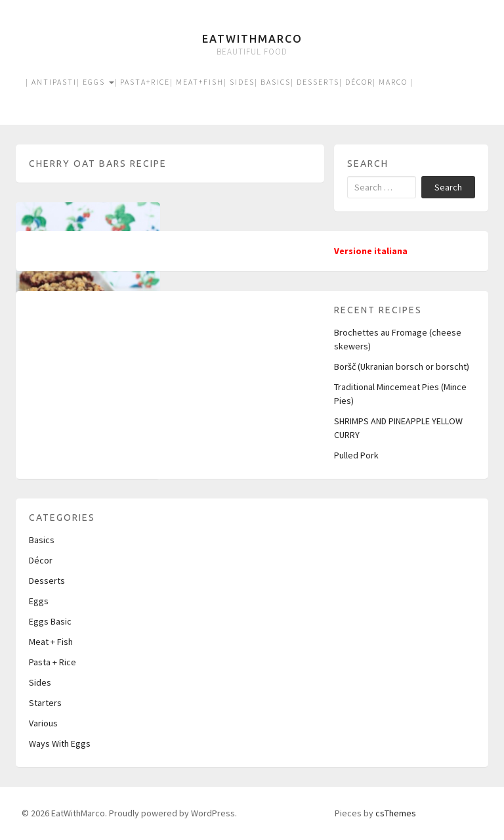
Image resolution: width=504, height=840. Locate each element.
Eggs (39, 601)
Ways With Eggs (60, 743)
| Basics (273, 82)
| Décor (356, 82)
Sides (40, 682)
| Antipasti (51, 82)
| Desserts (315, 82)
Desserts (47, 581)
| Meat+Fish (197, 82)
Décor (41, 560)
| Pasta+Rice (142, 82)
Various (43, 723)
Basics (42, 540)
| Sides (239, 82)
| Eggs (95, 82)
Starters (45, 703)
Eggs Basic (50, 621)
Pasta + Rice (52, 662)
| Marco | (393, 82)
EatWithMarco (252, 39)
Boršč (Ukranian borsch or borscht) (402, 366)
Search (448, 187)
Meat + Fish (51, 642)
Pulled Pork (356, 455)
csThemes (396, 813)
